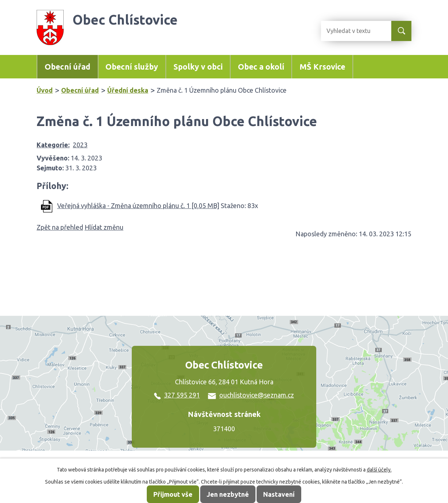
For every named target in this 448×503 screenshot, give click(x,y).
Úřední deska (128, 90)
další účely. (379, 470)
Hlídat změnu (104, 227)
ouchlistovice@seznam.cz (251, 395)
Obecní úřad (68, 67)
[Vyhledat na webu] (350, 31)
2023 (80, 145)
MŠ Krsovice (322, 67)
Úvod (45, 90)
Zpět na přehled (60, 227)
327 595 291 (177, 395)
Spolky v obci (198, 67)
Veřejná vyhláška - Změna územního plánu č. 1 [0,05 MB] (138, 206)
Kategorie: (53, 145)
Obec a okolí (261, 67)
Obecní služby (132, 67)
